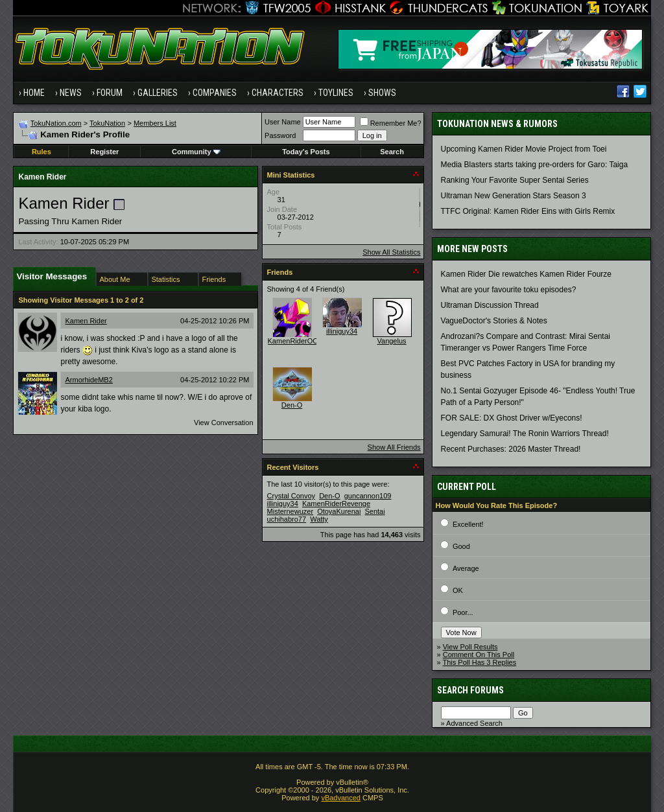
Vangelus (392, 341)
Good (461, 546)
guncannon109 (368, 496)
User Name (283, 122)
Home (34, 93)
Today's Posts (306, 152)
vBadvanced (341, 798)
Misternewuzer (290, 511)
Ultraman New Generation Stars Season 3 (514, 196)
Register (104, 152)
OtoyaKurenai (339, 511)
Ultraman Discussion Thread (490, 305)
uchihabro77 (287, 519)
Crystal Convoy (291, 496)
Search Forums (470, 690)
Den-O (292, 405)
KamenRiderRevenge (336, 504)
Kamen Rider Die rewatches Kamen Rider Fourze (526, 274)
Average (466, 568)
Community (196, 152)
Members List (155, 123)
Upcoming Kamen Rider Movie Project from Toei (524, 149)
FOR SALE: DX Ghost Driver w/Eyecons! (512, 418)
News (71, 93)
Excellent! (468, 524)
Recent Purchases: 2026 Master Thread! (511, 449)
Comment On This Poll (479, 655)
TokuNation (107, 123)
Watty (319, 519)
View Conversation (224, 423)
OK (458, 590)
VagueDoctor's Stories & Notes (494, 321)
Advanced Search (474, 723)
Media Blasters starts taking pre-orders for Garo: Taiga (535, 165)
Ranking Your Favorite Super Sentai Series (515, 180)
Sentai (374, 511)
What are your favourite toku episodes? (509, 290)
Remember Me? (391, 123)
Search (392, 152)
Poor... (463, 612)
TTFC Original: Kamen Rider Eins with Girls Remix (528, 211)
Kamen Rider (86, 321)
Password (280, 135)
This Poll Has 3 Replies (480, 662)
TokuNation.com (56, 123)
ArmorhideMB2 (89, 380)
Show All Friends (394, 447)
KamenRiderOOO (296, 341)
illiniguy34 (342, 331)
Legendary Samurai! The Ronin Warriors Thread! (525, 434)
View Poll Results (470, 647)
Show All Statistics (391, 252)
